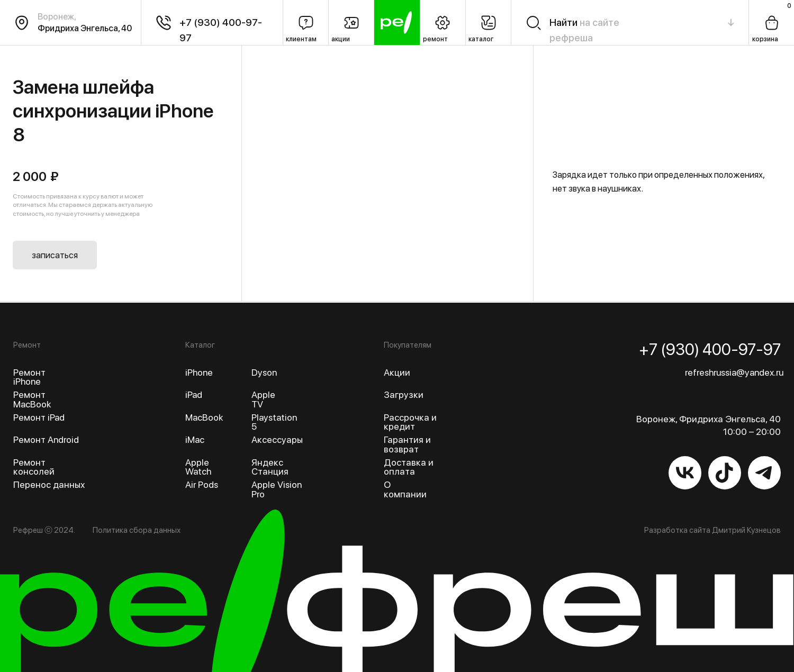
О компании (405, 489)
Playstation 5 (274, 422)
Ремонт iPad (39, 417)
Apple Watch (198, 467)
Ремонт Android (46, 439)
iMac (195, 439)
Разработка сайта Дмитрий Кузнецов (712, 530)
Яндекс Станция (270, 467)
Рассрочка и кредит (410, 422)
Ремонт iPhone (29, 377)
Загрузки (404, 394)
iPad (194, 394)
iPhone (199, 372)
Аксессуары (277, 439)
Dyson (264, 372)
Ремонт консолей (34, 467)
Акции (397, 372)
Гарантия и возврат (407, 444)
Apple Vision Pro (277, 489)
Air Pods (202, 484)
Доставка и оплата (409, 467)
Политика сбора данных (137, 530)
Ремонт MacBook (32, 399)
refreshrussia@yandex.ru (734, 372)
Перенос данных (49, 484)
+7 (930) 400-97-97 (710, 349)
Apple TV (263, 399)
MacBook (204, 417)
